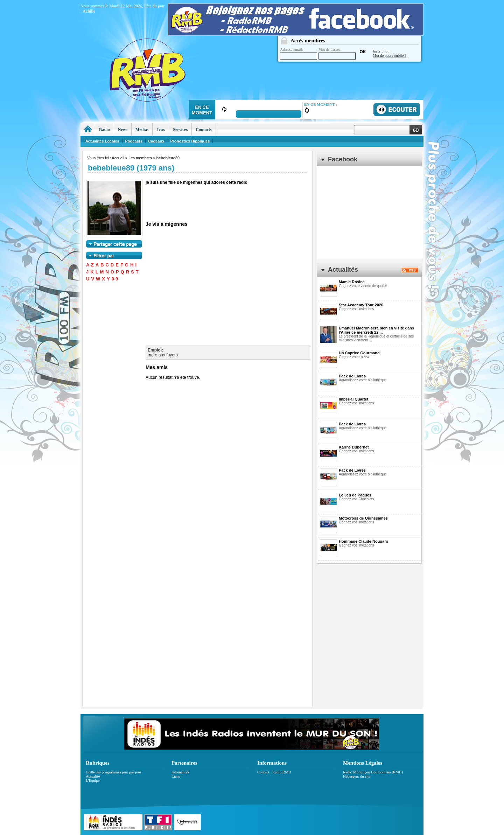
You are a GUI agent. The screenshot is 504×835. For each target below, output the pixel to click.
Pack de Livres (352, 376)
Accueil (118, 158)
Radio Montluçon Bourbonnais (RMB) (373, 772)
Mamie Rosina (352, 282)
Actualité (93, 776)
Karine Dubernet (354, 447)
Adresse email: (299, 53)
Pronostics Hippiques (190, 141)
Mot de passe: (337, 53)
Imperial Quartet (353, 399)
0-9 (115, 279)
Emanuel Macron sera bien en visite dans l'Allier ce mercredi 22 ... (376, 330)
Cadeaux (156, 141)
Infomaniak (180, 772)
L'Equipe (93, 780)
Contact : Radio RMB (274, 772)
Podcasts (134, 141)
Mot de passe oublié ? (390, 55)
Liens (176, 776)
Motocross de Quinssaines (363, 518)
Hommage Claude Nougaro (363, 541)
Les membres (140, 158)
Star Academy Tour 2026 (361, 305)
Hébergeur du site (357, 776)
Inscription (381, 51)
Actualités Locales (102, 141)
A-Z (90, 265)
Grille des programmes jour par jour (114, 772)
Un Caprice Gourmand (359, 353)
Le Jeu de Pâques (355, 495)
